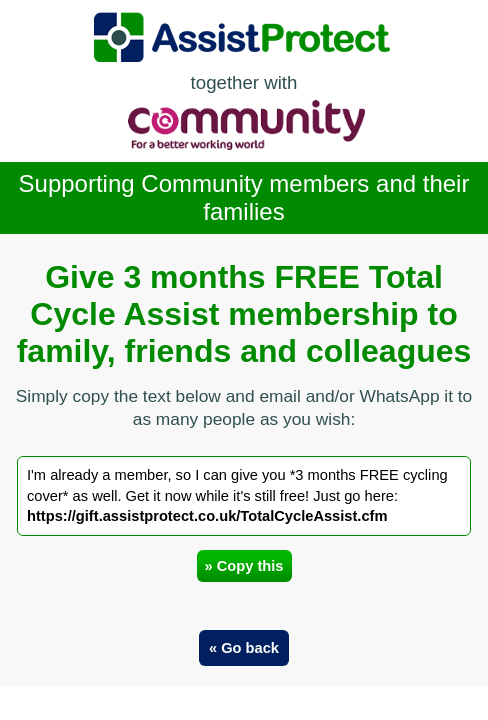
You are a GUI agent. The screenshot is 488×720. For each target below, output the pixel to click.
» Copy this (244, 566)
